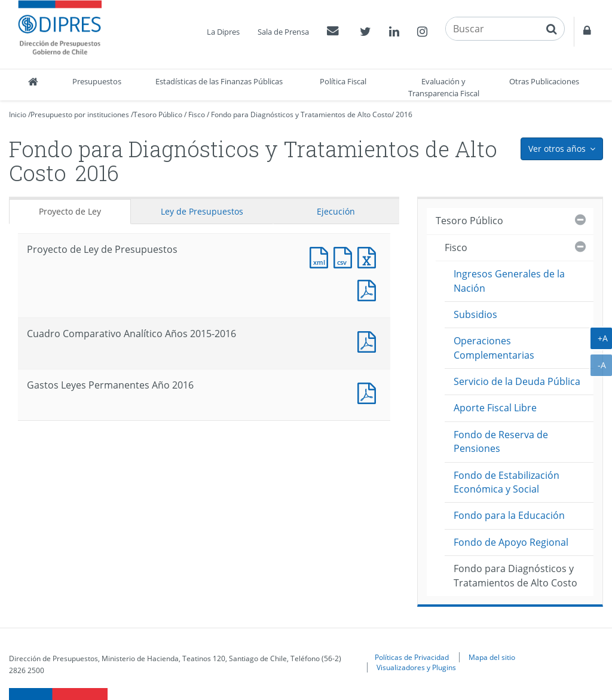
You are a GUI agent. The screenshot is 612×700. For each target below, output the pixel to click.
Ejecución (336, 211)
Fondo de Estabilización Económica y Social (507, 482)
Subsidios (475, 314)
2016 (404, 114)
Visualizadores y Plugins (416, 667)
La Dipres (223, 32)
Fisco (197, 114)
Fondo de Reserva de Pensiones (501, 441)
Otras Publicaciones (544, 81)
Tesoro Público (158, 114)
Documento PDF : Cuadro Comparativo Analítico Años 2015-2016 (369, 340)
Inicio (18, 114)
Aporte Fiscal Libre (495, 408)
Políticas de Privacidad (412, 657)
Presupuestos (97, 81)
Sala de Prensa (283, 32)
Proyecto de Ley (70, 211)
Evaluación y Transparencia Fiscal (444, 87)
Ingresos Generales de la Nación (509, 281)
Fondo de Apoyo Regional (511, 542)
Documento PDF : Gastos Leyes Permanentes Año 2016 (369, 392)
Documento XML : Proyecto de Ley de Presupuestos (322, 256)
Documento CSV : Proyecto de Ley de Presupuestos (345, 256)
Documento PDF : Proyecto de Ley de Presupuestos (369, 289)
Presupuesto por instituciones (80, 114)
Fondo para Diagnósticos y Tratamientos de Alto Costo (301, 114)
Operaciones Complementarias (494, 348)
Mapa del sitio (492, 657)
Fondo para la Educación (509, 515)
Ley (202, 211)
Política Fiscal (343, 81)
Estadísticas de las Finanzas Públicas (219, 81)
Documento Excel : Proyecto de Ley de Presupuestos (369, 256)
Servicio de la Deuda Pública (517, 381)
